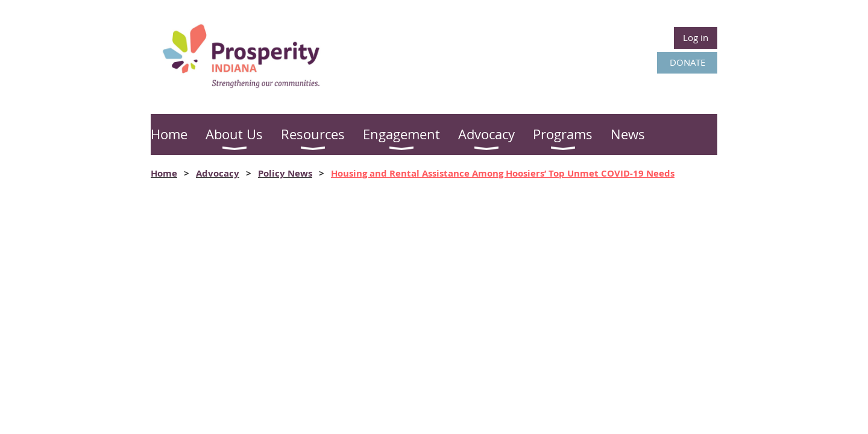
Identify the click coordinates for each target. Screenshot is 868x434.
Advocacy (218, 173)
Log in (696, 37)
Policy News (285, 173)
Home (164, 173)
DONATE (687, 62)
